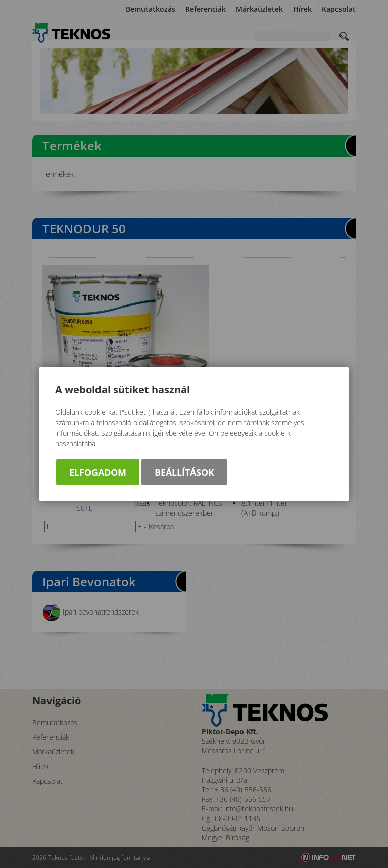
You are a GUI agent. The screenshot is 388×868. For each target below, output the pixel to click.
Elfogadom (98, 472)
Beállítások (184, 472)
